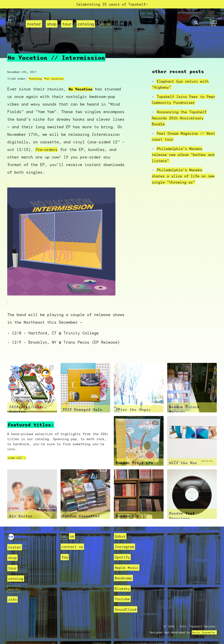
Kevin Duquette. (204, 632)
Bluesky (123, 588)
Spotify (123, 557)
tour (67, 25)
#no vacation (54, 79)
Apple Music (128, 568)
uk (73, 536)
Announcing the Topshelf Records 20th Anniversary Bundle (181, 118)
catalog (86, 25)
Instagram (125, 547)
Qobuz (121, 536)
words (106, 25)
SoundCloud (126, 609)
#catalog (35, 79)
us (64, 536)
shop (52, 25)
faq (65, 557)
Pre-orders (47, 150)
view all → (17, 458)
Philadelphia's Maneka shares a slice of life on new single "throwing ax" (181, 176)
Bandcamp (124, 578)
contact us (73, 547)
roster (34, 25)
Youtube (123, 599)
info (13, 599)
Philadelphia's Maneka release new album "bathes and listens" (181, 155)
